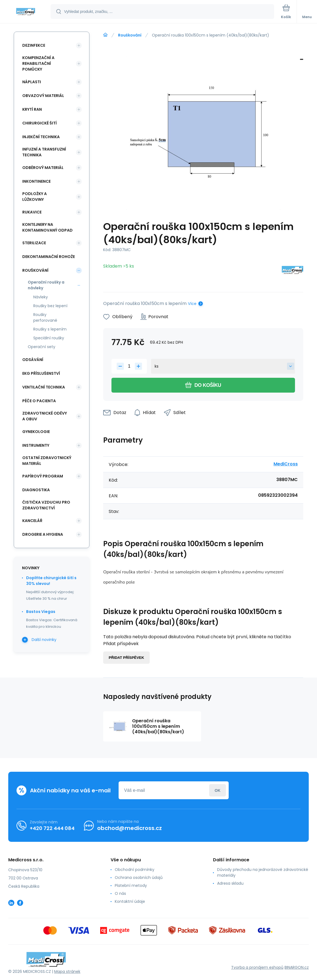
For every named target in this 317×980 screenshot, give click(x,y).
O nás (120, 893)
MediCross (286, 464)
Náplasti (32, 82)
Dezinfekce (34, 45)
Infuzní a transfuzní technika (44, 152)
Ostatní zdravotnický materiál (47, 461)
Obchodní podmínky (135, 870)
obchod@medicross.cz (129, 828)
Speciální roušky (49, 338)
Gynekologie (36, 432)
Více (192, 304)
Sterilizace (34, 243)
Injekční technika (41, 137)
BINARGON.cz (297, 967)
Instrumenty (36, 445)
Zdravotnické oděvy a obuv (45, 416)
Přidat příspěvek (126, 658)
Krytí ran (32, 109)
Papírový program (43, 476)
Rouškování (130, 35)
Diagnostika (36, 490)
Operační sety (42, 347)
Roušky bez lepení (50, 306)
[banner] (26, 12)
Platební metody (131, 885)
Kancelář (32, 521)
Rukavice (32, 212)
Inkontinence (36, 181)
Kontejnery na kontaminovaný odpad (47, 227)
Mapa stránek (67, 971)
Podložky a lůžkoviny (35, 197)
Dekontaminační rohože (49, 257)
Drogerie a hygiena (43, 534)
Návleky (41, 297)
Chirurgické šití (39, 123)
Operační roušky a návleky (46, 285)
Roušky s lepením (50, 329)
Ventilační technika (44, 387)
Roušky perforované (45, 317)
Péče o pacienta (39, 401)
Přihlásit (218, 790)
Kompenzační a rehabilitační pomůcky (38, 63)
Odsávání (33, 360)
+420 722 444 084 (52, 828)
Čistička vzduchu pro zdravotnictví (46, 505)
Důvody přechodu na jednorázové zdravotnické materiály (263, 872)
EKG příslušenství (41, 373)
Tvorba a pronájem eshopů (257, 967)
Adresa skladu (230, 883)
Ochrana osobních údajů (139, 878)
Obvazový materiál (43, 96)
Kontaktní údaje (130, 901)
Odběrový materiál (43, 168)
